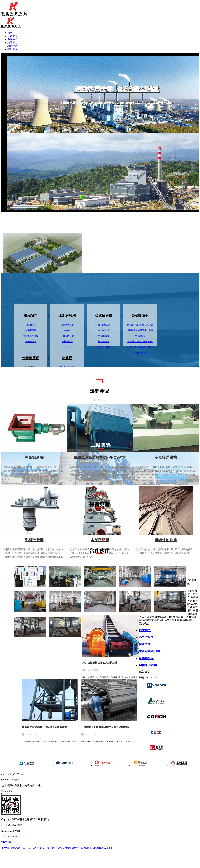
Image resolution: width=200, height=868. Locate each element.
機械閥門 (31, 316)
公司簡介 (12, 36)
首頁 (10, 33)
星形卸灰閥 (34, 457)
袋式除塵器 (140, 316)
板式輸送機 (104, 316)
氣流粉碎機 (186, 620)
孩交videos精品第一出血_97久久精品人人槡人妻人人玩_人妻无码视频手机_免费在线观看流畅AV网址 (57, 848)
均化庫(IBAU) (148, 665)
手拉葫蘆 (178, 617)
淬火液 (191, 601)
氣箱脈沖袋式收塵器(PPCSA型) (100, 457)
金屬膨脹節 (31, 358)
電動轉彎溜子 (67, 325)
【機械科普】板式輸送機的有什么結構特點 (105, 727)
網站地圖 (12, 49)
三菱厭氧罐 (190, 617)
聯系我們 (12, 46)
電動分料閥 (31, 342)
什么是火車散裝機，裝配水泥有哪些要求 (44, 727)
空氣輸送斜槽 (104, 347)
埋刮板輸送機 (104, 325)
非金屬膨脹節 (31, 367)
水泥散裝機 (67, 316)
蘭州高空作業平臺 (169, 620)
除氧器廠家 (148, 617)
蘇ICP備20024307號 (12, 825)
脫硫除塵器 (140, 336)
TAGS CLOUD (9, 837)
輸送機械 (145, 644)
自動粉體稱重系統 (149, 620)
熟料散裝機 (67, 342)
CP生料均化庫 (67, 367)
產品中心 (12, 39)
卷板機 (194, 597)
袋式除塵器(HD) (149, 651)
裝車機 (67, 330)
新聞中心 (12, 43)
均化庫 (67, 358)
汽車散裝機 (146, 637)
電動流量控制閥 (31, 336)
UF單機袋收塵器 (140, 353)
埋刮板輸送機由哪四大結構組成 (100, 663)
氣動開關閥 (31, 330)
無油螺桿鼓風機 (164, 617)
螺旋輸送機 (104, 342)
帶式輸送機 (104, 336)
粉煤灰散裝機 (67, 336)
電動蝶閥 (31, 325)
